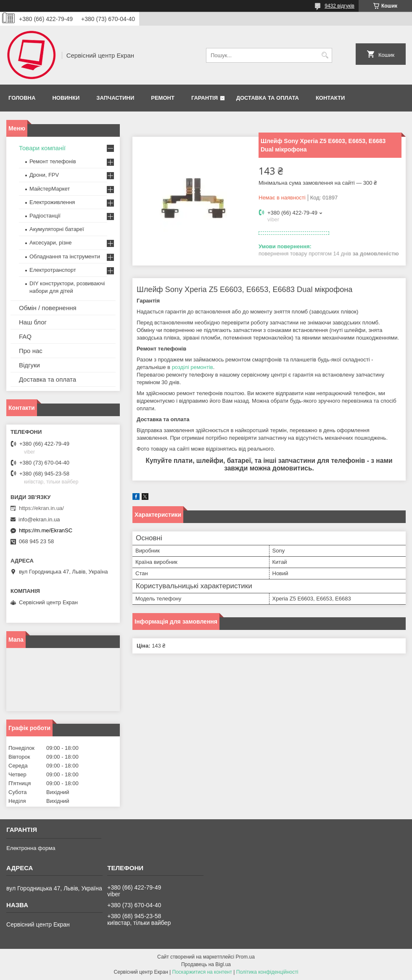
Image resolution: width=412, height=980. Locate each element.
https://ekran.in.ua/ (41, 508)
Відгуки (29, 365)
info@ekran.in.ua (39, 519)
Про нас (31, 351)
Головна (22, 98)
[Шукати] (325, 55)
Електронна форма (31, 848)
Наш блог (33, 322)
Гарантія (205, 98)
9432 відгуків (339, 6)
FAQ (25, 336)
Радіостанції (45, 216)
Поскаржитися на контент (202, 972)
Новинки (66, 98)
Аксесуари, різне (51, 243)
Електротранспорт (53, 270)
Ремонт (163, 98)
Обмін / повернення (48, 308)
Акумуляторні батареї (57, 229)
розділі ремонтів (193, 367)
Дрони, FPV (44, 175)
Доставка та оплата (268, 98)
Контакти (330, 98)
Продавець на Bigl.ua (206, 964)
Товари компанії (42, 148)
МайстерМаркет (50, 189)
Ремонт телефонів (53, 161)
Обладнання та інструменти (65, 256)
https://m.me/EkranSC (46, 530)
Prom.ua (245, 957)
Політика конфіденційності (267, 972)
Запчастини (115, 98)
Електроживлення (52, 202)
